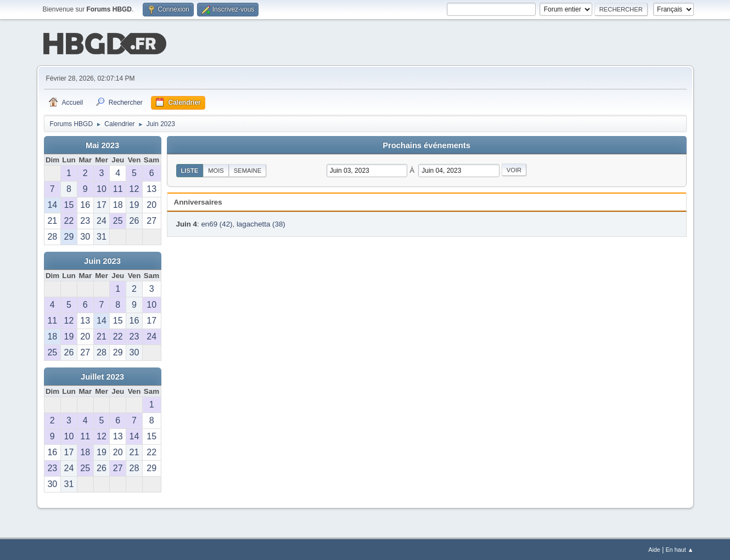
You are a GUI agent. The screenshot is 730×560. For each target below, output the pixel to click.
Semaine (248, 169)
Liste (190, 169)
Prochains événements (426, 144)
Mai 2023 (102, 144)
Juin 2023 (102, 260)
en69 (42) (217, 223)
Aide (654, 548)
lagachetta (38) (261, 223)
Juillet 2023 (102, 376)
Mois (216, 169)
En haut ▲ (680, 548)
